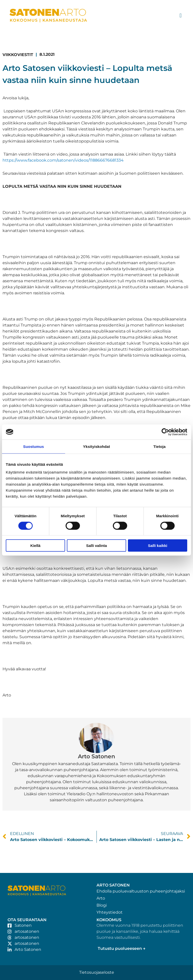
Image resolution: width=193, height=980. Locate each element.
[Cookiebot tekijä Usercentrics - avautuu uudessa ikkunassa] (165, 432)
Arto (101, 898)
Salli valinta (97, 546)
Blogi (102, 905)
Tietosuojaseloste (97, 972)
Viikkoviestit (18, 55)
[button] (181, 16)
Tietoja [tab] (159, 446)
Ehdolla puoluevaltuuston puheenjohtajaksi (141, 891)
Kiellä (35, 546)
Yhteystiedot (110, 912)
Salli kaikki (158, 546)
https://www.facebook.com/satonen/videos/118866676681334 (63, 160)
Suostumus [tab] (34, 446)
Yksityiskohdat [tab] (96, 446)
